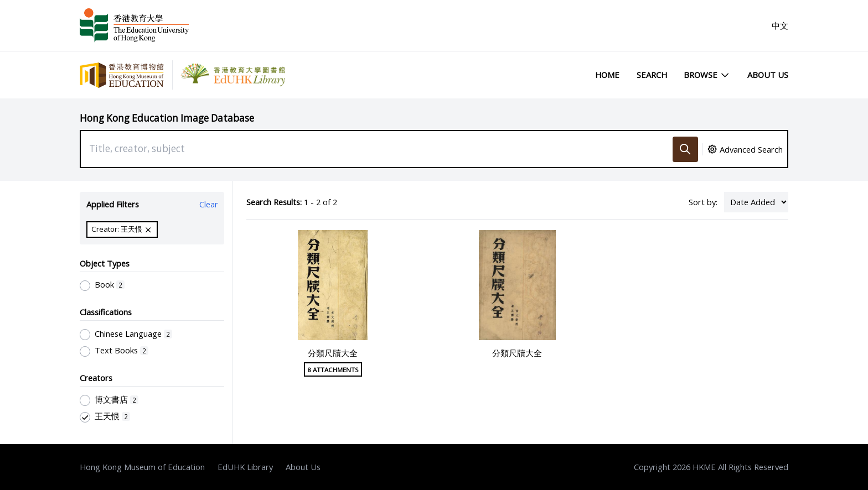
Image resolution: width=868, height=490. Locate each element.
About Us (768, 75)
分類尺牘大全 (333, 353)
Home (607, 75)
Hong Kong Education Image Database (167, 118)
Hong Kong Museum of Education (142, 467)
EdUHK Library (245, 467)
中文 (780, 25)
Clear (209, 204)
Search (652, 75)
